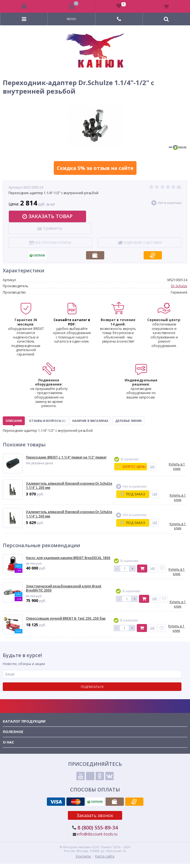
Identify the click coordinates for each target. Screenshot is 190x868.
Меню (71, 19)
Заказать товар (47, 216)
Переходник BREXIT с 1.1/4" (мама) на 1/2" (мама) (66, 457)
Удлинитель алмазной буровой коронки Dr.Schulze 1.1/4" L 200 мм (69, 486)
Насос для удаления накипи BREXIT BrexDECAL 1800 (68, 558)
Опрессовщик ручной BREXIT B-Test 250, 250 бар (66, 619)
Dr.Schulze (179, 286)
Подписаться (92, 687)
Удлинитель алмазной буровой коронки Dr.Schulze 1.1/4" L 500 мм (69, 514)
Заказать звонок (95, 815)
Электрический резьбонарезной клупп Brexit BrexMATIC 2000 (64, 588)
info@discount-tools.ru (97, 834)
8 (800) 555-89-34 (98, 828)
